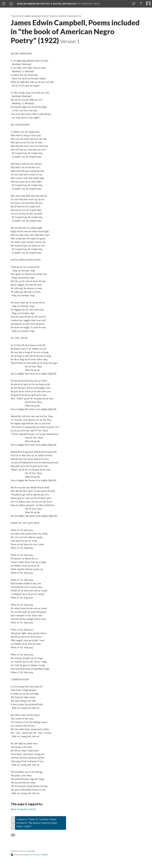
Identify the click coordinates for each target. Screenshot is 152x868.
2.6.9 (31, 855)
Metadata (31, 851)
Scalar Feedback (42, 855)
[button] (141, 4)
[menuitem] (4, 4)
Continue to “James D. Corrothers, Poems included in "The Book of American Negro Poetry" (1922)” (37, 823)
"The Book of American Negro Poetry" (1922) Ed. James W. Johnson (43, 16)
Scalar (26, 855)
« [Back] (13, 823)
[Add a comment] (14, 835)
